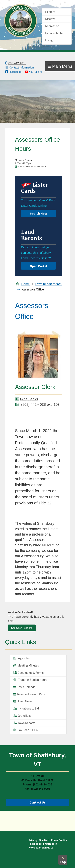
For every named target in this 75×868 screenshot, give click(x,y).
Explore (50, 12)
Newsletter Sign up (39, 848)
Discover (51, 19)
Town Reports (24, 723)
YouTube (34, 72)
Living (49, 40)
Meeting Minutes (26, 666)
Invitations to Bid (26, 709)
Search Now (38, 213)
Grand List (22, 716)
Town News (23, 701)
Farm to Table (54, 33)
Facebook (14, 72)
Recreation (52, 26)
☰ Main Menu (60, 66)
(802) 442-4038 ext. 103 (40, 405)
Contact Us (37, 802)
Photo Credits (59, 840)
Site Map (44, 840)
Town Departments (48, 284)
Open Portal (38, 266)
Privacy (33, 840)
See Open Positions (22, 628)
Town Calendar (25, 687)
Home (25, 284)
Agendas (21, 658)
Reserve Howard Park (29, 694)
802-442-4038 (17, 63)
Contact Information (21, 67)
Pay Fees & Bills (25, 730)
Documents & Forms (28, 673)
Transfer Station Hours (30, 680)
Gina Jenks (29, 399)
